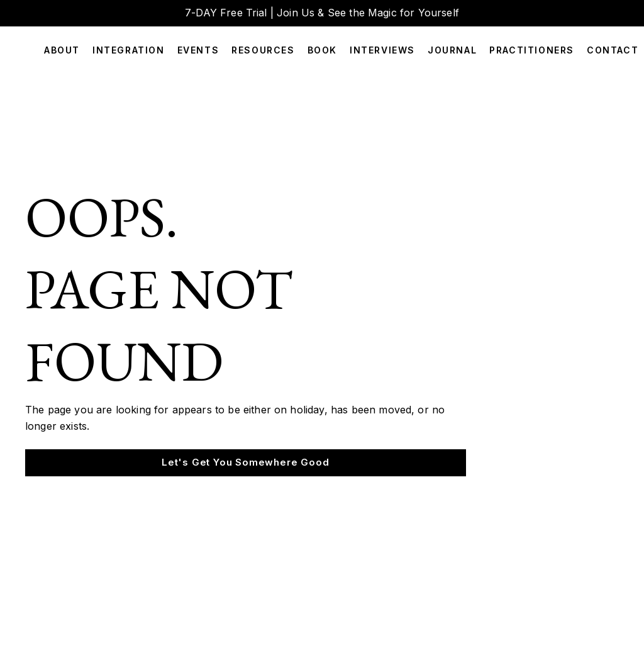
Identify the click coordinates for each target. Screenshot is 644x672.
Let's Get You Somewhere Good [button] (245, 462)
